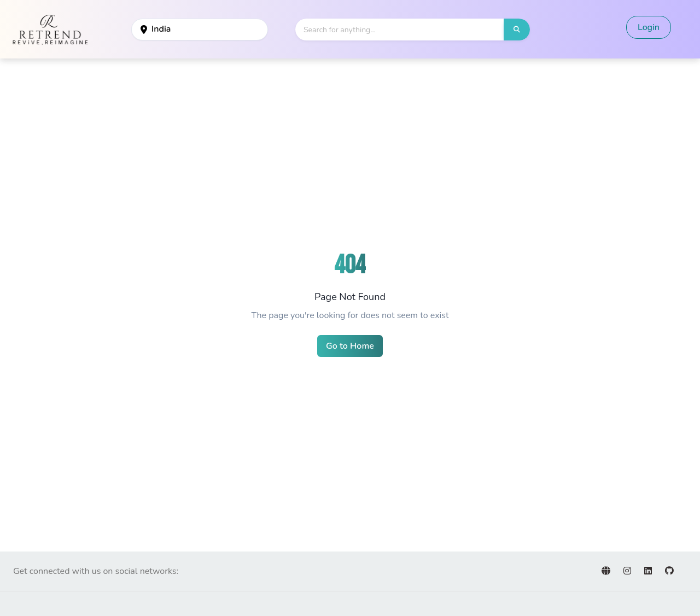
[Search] (400, 30)
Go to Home (350, 346)
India (156, 29)
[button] (517, 30)
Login (649, 27)
